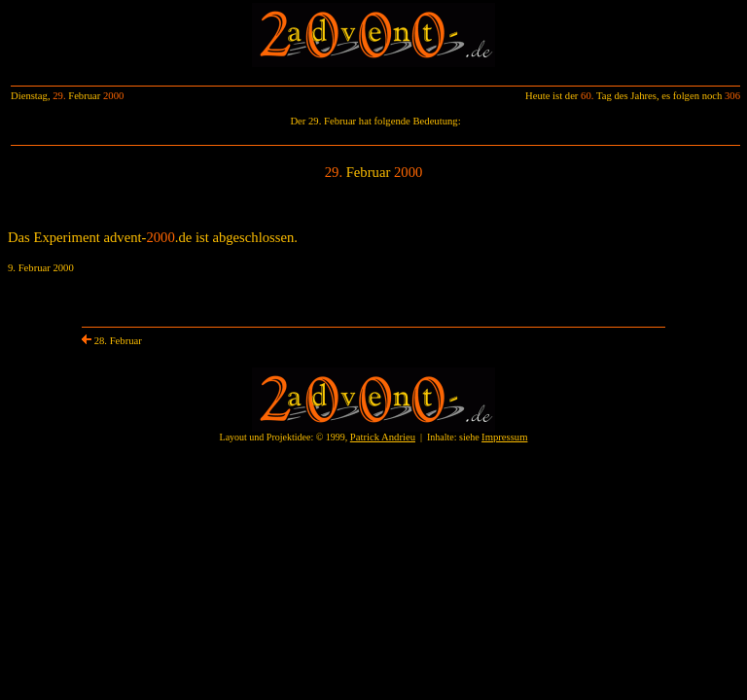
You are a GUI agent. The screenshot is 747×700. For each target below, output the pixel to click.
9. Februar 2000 (41, 268)
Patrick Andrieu (383, 437)
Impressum (504, 437)
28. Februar (112, 341)
